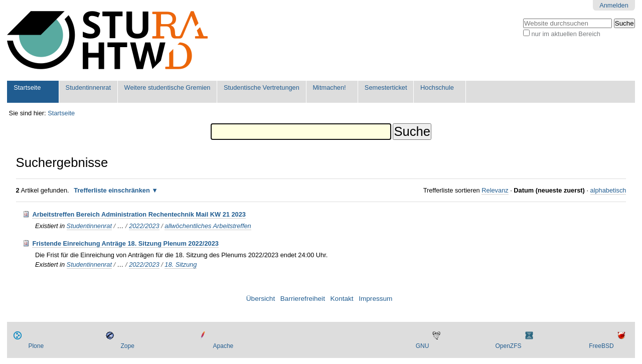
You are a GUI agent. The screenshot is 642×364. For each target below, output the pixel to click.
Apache (223, 346)
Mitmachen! (329, 87)
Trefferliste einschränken (112, 190)
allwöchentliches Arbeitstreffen (208, 226)
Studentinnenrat (88, 87)
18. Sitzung (181, 264)
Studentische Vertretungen (262, 87)
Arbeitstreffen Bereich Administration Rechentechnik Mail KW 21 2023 (139, 214)
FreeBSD (601, 346)
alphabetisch (608, 190)
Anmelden (614, 5)
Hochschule (437, 87)
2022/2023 (144, 226)
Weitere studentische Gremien (168, 87)
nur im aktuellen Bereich (566, 34)
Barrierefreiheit (303, 299)
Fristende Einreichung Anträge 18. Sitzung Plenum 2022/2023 (125, 243)
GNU (423, 346)
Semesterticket (386, 87)
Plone (36, 346)
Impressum (375, 299)
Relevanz (495, 190)
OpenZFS (508, 346)
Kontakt (342, 299)
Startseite (27, 87)
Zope (127, 346)
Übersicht (261, 299)
